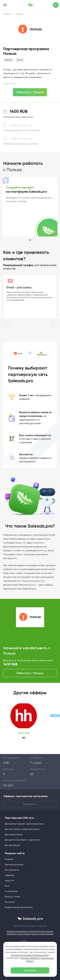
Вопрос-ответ (13, 897)
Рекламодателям (14, 865)
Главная (7, 14)
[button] (30, 240)
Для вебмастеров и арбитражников (24, 824)
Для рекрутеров (14, 835)
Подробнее (9, 84)
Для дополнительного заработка (23, 840)
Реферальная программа (19, 907)
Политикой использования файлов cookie (29, 955)
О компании (11, 891)
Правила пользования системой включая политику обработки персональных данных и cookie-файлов (30, 933)
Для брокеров (12, 845)
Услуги (20, 60)
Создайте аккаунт (20, 187)
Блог (7, 886)
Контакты (10, 902)
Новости (9, 881)
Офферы (20, 14)
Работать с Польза (30, 92)
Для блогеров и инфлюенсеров (22, 829)
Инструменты (12, 870)
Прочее (8, 60)
